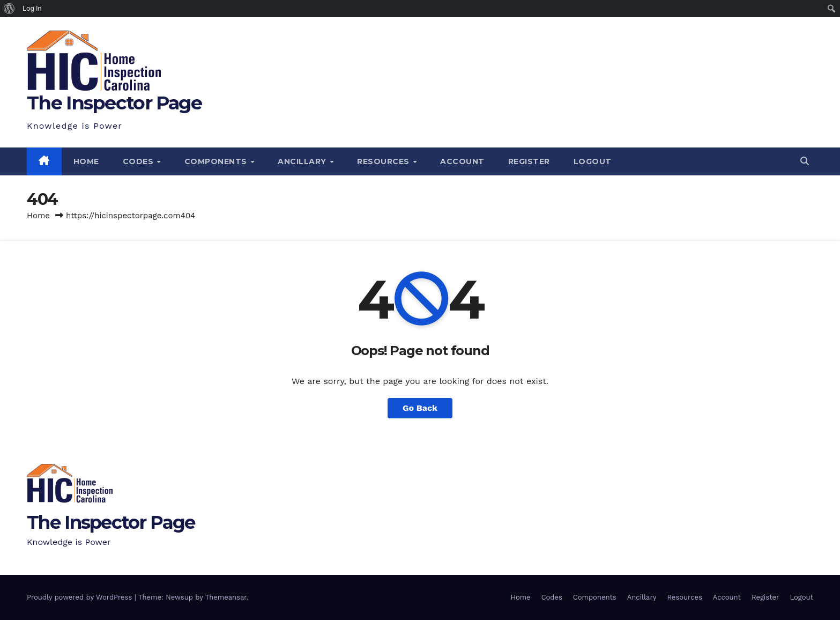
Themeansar (226, 597)
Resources (384, 161)
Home (86, 161)
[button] (805, 161)
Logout (593, 161)
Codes (139, 161)
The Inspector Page (114, 103)
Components (217, 161)
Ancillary (303, 161)
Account (462, 161)
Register (529, 161)
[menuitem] (9, 9)
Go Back (420, 408)
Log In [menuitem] (32, 8)
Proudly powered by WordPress (81, 597)
